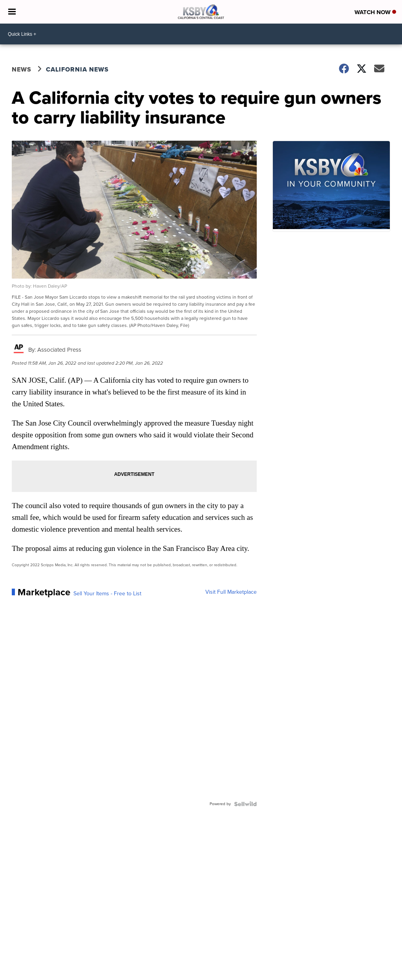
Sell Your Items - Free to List (107, 594)
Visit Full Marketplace (231, 592)
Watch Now (375, 12)
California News (77, 69)
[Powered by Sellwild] (245, 804)
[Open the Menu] (12, 12)
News (22, 69)
